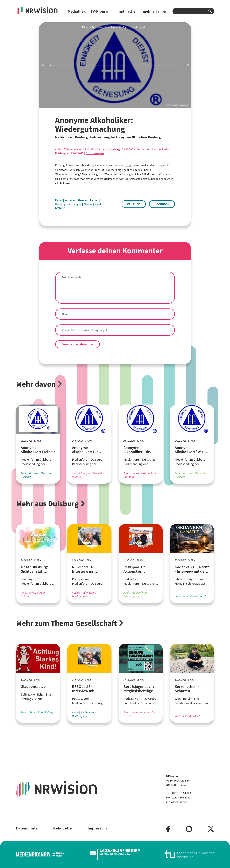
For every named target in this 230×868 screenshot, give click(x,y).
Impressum (97, 828)
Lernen (94, 200)
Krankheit (61, 208)
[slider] (115, 65)
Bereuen (83, 200)
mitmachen (128, 11)
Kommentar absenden (77, 344)
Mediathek (77, 11)
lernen (129, 165)
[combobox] (193, 11)
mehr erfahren (155, 11)
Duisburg (115, 149)
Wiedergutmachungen (69, 204)
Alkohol (88, 204)
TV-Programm (102, 11)
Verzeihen (71, 200)
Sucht (98, 204)
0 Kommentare (95, 153)
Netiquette (62, 828)
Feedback (162, 204)
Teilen (134, 204)
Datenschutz (27, 828)
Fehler (59, 200)
